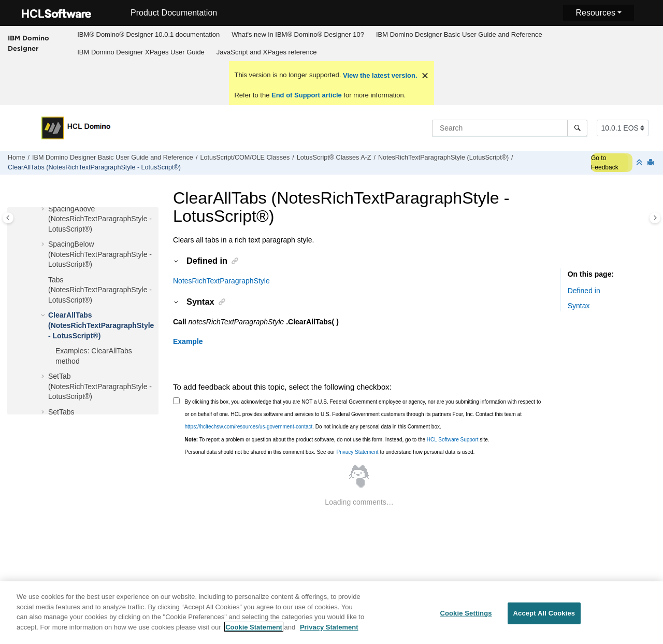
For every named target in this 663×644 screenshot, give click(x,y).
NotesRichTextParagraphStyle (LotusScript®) (443, 158)
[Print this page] (652, 163)
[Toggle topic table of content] (655, 218)
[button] (44, 209)
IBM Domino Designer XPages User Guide (141, 52)
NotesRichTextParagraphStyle (221, 281)
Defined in (584, 291)
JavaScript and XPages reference (267, 52)
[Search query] (510, 128)
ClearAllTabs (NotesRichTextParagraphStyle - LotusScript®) (94, 167)
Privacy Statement (357, 452)
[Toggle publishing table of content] (8, 218)
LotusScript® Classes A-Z (334, 158)
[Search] (577, 128)
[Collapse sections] (640, 163)
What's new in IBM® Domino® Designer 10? (298, 34)
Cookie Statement (254, 633)
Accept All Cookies (544, 619)
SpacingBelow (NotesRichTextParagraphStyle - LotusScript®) (100, 254)
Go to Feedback (605, 163)
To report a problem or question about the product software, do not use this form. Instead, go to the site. (337, 440)
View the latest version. (379, 75)
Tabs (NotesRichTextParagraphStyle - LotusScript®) (100, 290)
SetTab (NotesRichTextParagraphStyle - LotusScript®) (100, 386)
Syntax (579, 306)
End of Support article (306, 95)
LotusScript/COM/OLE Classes (245, 158)
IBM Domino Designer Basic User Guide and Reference (459, 34)
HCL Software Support (453, 440)
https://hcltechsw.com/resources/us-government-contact (249, 427)
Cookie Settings (466, 619)
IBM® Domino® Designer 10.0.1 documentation (148, 34)
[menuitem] (149, 35)
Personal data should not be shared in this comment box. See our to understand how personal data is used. (330, 452)
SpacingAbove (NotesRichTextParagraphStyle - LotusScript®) (100, 219)
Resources (595, 13)
